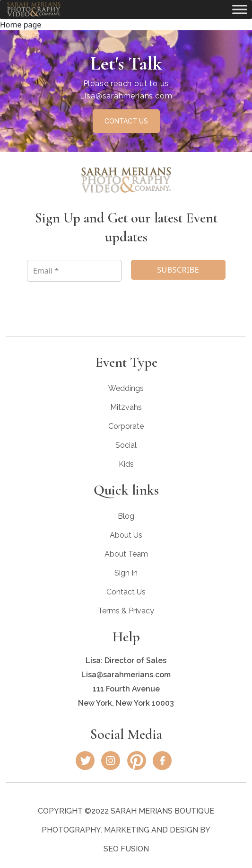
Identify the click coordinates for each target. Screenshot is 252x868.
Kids (126, 464)
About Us (126, 535)
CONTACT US (126, 121)
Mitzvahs (126, 407)
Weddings (126, 388)
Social (126, 445)
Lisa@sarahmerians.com (126, 96)
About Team (126, 554)
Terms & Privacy (126, 611)
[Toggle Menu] (240, 9)
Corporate (126, 426)
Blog (126, 516)
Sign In (126, 573)
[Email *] (74, 271)
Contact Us (126, 592)
